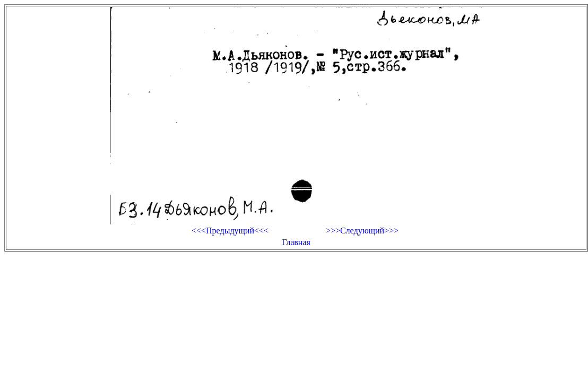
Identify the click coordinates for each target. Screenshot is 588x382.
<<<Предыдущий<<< (230, 231)
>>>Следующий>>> (362, 231)
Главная (296, 242)
